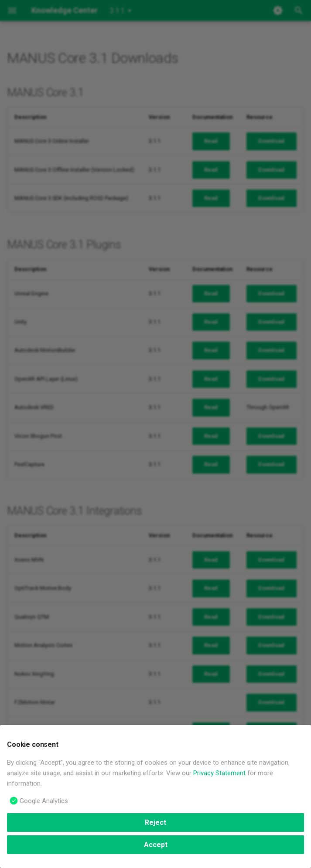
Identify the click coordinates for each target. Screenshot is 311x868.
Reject (155, 822)
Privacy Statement (219, 773)
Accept (156, 845)
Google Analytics (44, 801)
